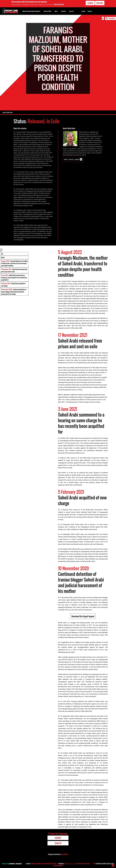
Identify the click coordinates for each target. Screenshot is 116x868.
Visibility (63, 11)
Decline (100, 3)
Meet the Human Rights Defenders (31, 11)
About (3, 258)
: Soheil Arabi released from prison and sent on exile (14, 271)
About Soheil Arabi (8, 113)
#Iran (55, 864)
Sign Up (90, 11)
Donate (84, 11)
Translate (112, 18)
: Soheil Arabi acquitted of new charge (13, 285)
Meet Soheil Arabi (72, 160)
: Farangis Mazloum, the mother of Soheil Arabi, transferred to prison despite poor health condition (14, 264)
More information (59, 4)
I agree (90, 3)
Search (72, 11)
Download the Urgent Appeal (83, 616)
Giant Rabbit (64, 854)
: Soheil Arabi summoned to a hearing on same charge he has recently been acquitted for (14, 278)
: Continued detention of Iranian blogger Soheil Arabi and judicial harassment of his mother (14, 292)
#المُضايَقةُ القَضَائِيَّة (71, 864)
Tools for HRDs (47, 11)
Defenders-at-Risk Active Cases (104, 864)
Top (2, 254)
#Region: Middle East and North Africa (42, 864)
